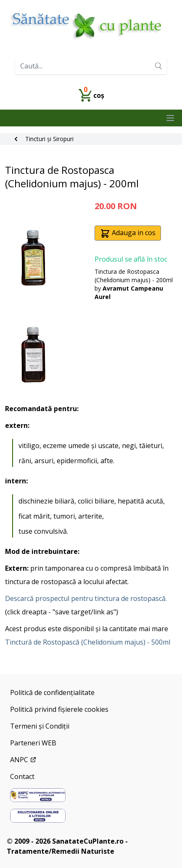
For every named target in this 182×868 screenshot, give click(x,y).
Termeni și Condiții (40, 726)
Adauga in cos (128, 233)
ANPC (23, 760)
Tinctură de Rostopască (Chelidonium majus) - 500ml (88, 642)
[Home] (91, 25)
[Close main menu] (170, 118)
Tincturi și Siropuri (49, 139)
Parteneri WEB (33, 743)
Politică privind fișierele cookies (59, 709)
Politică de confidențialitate (52, 692)
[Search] (158, 66)
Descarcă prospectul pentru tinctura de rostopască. (86, 598)
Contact (22, 776)
